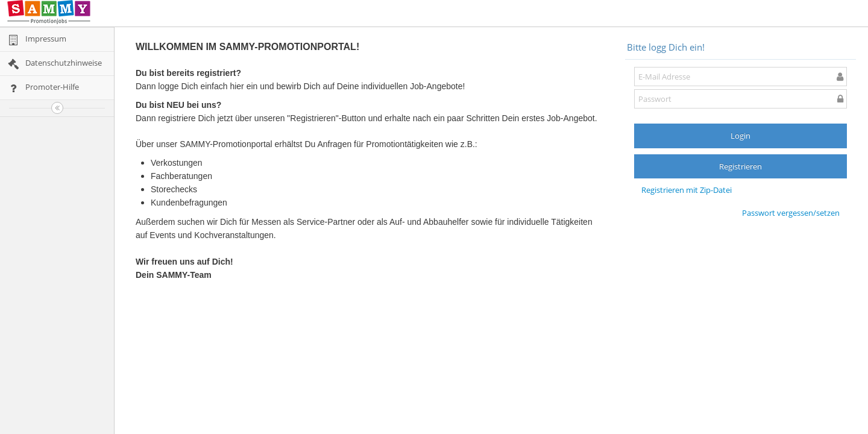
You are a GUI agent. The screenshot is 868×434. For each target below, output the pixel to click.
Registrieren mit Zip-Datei (687, 190)
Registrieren (741, 166)
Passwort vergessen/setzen (791, 213)
